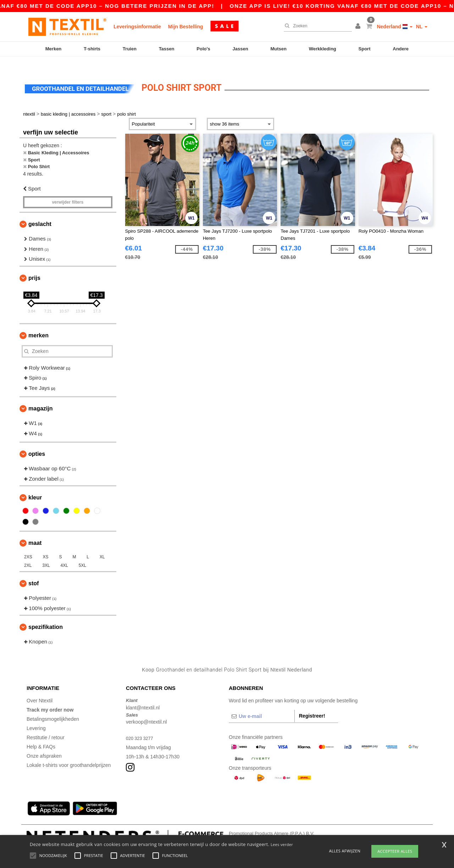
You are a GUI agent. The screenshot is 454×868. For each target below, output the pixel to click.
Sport (365, 49)
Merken (54, 49)
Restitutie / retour (46, 725)
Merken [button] (38, 323)
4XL (64, 553)
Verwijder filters (68, 190)
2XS (28, 545)
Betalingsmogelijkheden (53, 707)
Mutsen (278, 49)
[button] (359, 27)
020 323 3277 (141, 726)
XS (46, 545)
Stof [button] (34, 571)
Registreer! (312, 704)
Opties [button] (37, 442)
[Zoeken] (316, 26)
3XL (46, 553)
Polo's (203, 49)
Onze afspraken (44, 744)
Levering (36, 716)
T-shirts (92, 49)
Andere (401, 49)
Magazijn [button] (40, 396)
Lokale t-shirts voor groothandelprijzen (69, 753)
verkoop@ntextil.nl (146, 710)
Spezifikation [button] (46, 615)
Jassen (240, 49)
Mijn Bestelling (186, 27)
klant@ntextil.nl (143, 695)
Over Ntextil (40, 689)
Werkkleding (323, 49)
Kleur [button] (35, 485)
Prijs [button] (34, 266)
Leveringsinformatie (137, 27)
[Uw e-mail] (262, 704)
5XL (82, 553)
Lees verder (282, 844)
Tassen (167, 49)
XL (102, 545)
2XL (28, 553)
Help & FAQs (41, 735)
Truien (130, 49)
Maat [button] (35, 531)
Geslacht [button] (40, 212)
